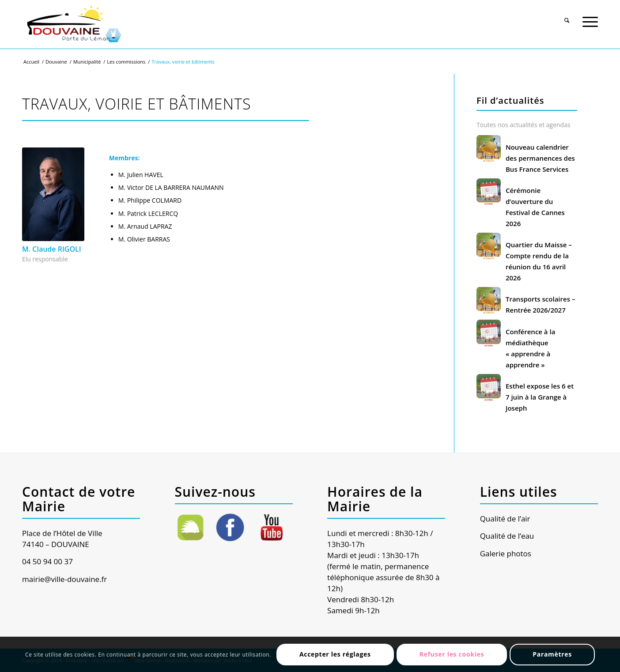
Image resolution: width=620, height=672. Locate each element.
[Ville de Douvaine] (74, 24)
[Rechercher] (567, 17)
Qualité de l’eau (507, 536)
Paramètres (552, 654)
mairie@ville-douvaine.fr (64, 579)
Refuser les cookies (452, 654)
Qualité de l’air (505, 519)
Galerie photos (506, 553)
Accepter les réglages (335, 654)
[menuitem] (567, 16)
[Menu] (590, 17)
